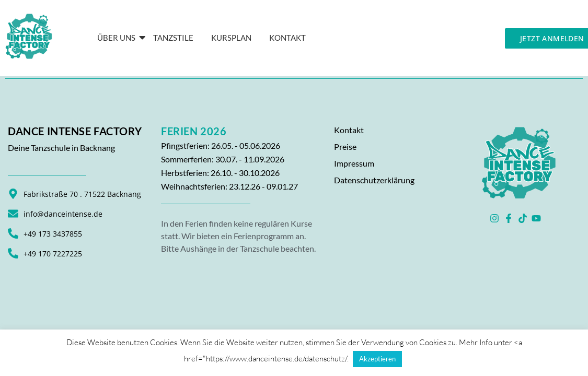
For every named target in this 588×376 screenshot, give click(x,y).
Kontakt (349, 130)
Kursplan (231, 38)
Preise (345, 146)
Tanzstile (173, 38)
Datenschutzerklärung (374, 180)
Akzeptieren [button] (377, 359)
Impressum (354, 163)
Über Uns (118, 38)
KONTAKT (287, 38)
